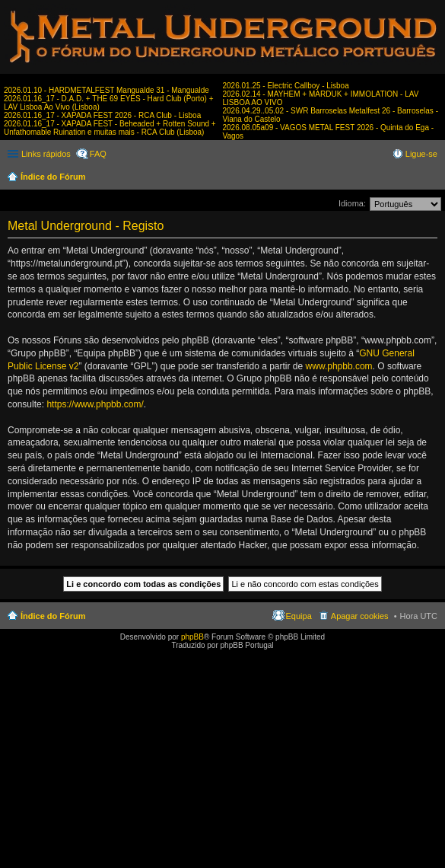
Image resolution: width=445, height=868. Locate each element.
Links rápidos (46, 154)
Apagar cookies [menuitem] (360, 616)
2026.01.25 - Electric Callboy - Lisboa (286, 86)
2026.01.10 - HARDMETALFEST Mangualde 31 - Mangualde (106, 90)
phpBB (192, 637)
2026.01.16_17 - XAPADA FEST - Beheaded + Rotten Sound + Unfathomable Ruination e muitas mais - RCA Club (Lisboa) (110, 128)
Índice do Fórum (53, 177)
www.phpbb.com (339, 366)
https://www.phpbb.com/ (95, 404)
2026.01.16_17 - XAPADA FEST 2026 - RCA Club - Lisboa (102, 115)
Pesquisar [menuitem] (432, 178)
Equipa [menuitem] (299, 616)
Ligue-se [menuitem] (421, 154)
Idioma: (352, 203)
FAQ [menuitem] (98, 154)
